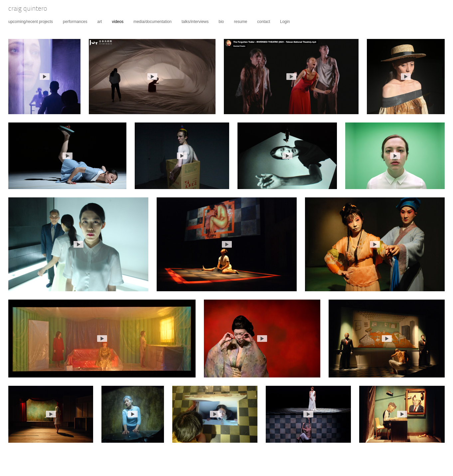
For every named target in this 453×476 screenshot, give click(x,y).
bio (221, 22)
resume (240, 22)
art (99, 22)
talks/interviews (195, 22)
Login (285, 22)
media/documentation (152, 22)
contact (264, 22)
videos (118, 22)
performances (75, 22)
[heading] (24, 9)
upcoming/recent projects (31, 22)
